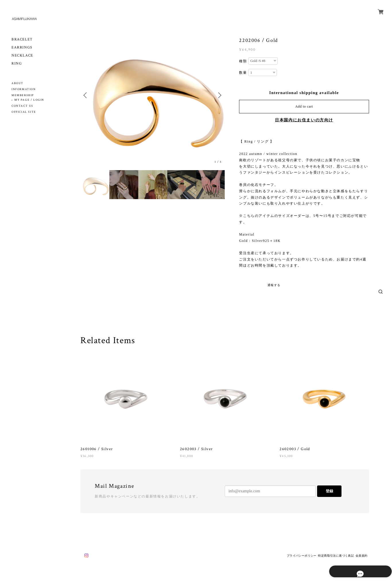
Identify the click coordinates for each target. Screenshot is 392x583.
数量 (243, 73)
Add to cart (304, 106)
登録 (329, 491)
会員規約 (362, 556)
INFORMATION (24, 89)
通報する (274, 285)
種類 (243, 61)
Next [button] (219, 95)
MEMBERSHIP (23, 95)
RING (17, 64)
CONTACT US (22, 106)
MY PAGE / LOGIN (29, 100)
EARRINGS (22, 47)
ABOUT (18, 83)
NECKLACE (22, 56)
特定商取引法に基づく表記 (336, 556)
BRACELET (22, 39)
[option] (153, 95)
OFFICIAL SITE (24, 112)
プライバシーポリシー (302, 556)
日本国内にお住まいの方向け (304, 120)
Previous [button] (86, 95)
